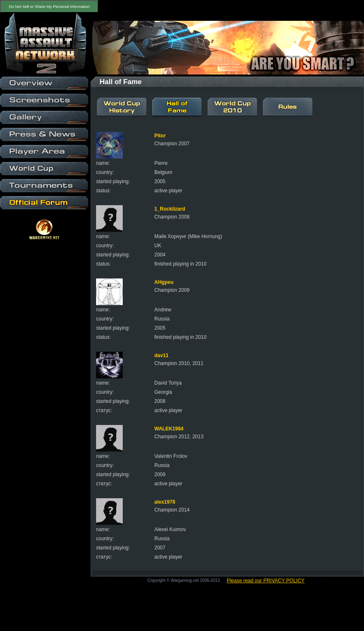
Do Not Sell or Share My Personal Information (49, 6)
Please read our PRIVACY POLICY (266, 581)
